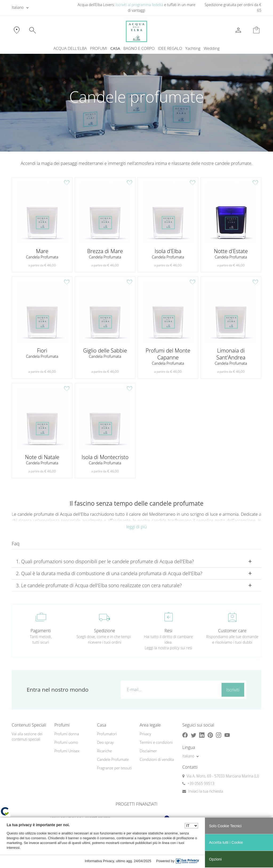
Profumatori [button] (107, 734)
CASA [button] (115, 48)
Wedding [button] (212, 48)
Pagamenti (41, 631)
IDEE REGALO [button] (170, 48)
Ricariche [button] (105, 751)
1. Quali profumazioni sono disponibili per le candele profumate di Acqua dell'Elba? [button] (105, 561)
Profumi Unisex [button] (67, 751)
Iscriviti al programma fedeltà (139, 5)
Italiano (18, 7)
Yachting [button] (193, 48)
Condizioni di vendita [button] (157, 759)
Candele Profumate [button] (113, 759)
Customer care (232, 631)
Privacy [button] (145, 734)
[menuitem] (193, 48)
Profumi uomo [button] (66, 742)
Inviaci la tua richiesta (206, 791)
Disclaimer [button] (148, 751)
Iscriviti (233, 690)
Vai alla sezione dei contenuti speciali (27, 737)
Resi (168, 631)
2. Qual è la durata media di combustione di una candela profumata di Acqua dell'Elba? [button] (109, 573)
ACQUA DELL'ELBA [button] (70, 48)
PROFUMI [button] (99, 48)
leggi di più (137, 527)
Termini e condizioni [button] (156, 742)
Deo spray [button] (105, 742)
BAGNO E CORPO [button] (139, 48)
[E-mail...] (170, 689)
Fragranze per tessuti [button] (114, 768)
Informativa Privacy (99, 861)
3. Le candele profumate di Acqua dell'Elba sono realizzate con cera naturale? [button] (99, 585)
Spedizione (105, 631)
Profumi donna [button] (67, 734)
